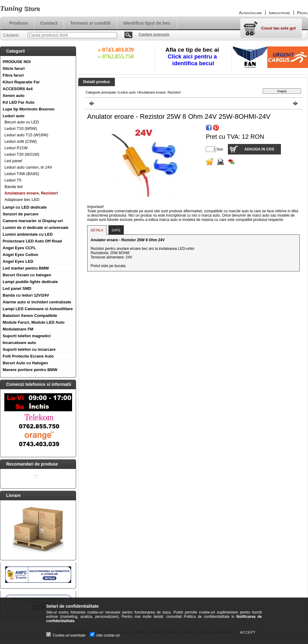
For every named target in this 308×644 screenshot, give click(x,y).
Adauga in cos (259, 149)
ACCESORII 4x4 (18, 89)
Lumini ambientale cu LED (28, 234)
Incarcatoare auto (19, 343)
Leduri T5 (13, 180)
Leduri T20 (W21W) (22, 154)
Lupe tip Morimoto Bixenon (29, 109)
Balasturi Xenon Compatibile (30, 316)
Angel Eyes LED (18, 261)
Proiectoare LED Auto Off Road (32, 241)
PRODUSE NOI (17, 62)
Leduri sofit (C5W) (21, 141)
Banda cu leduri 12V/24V (26, 295)
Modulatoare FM (18, 329)
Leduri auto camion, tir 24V (28, 167)
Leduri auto (14, 116)
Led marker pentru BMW (26, 268)
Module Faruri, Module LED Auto (34, 322)
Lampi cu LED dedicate (25, 207)
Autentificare (250, 13)
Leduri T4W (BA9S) (22, 174)
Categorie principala (101, 92)
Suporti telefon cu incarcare (29, 349)
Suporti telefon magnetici (27, 336)
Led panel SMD (17, 288)
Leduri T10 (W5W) (21, 128)
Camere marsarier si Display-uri (33, 221)
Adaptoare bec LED (22, 200)
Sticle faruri (14, 68)
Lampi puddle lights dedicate (30, 282)
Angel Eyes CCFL (19, 248)
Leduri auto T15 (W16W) (26, 135)
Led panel (13, 161)
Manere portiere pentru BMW (30, 370)
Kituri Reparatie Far (21, 82)
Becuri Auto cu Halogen (25, 363)
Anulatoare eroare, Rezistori (31, 193)
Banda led (14, 187)
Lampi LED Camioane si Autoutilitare (38, 309)
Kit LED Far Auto (19, 102)
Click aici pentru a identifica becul (193, 60)
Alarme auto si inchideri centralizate (37, 302)
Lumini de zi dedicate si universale (36, 228)
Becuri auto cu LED (22, 122)
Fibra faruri (13, 75)
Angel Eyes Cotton (21, 255)
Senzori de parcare (21, 214)
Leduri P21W (16, 148)
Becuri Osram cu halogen (27, 275)
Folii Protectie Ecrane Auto (28, 356)
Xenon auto (14, 96)
